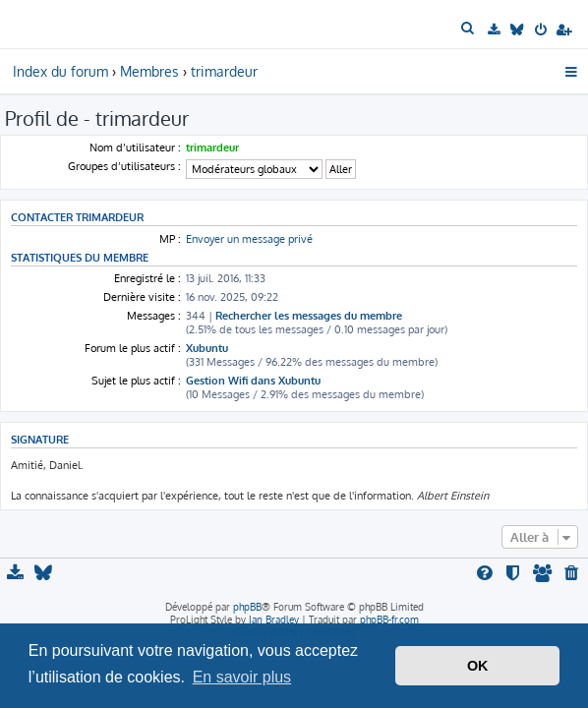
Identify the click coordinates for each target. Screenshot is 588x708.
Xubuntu (207, 348)
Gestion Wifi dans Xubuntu (253, 381)
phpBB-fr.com (389, 619)
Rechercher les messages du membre (309, 316)
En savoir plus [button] (242, 677)
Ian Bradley (274, 619)
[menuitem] (470, 29)
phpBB (247, 607)
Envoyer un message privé (249, 239)
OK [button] (478, 666)
